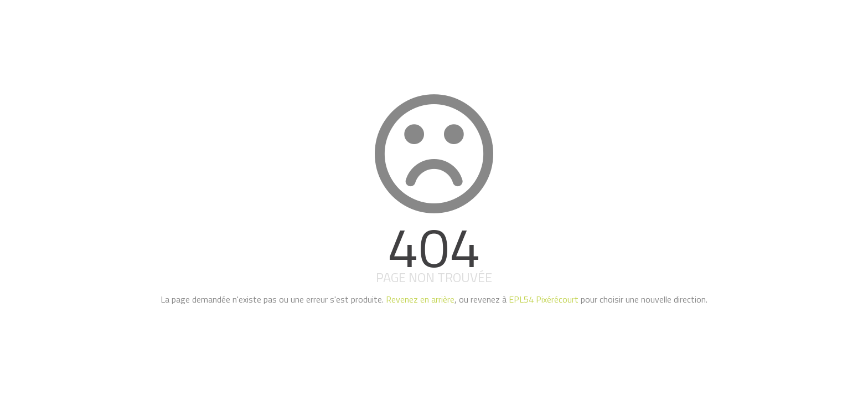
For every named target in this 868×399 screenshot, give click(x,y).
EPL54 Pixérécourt (544, 299)
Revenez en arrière (420, 299)
